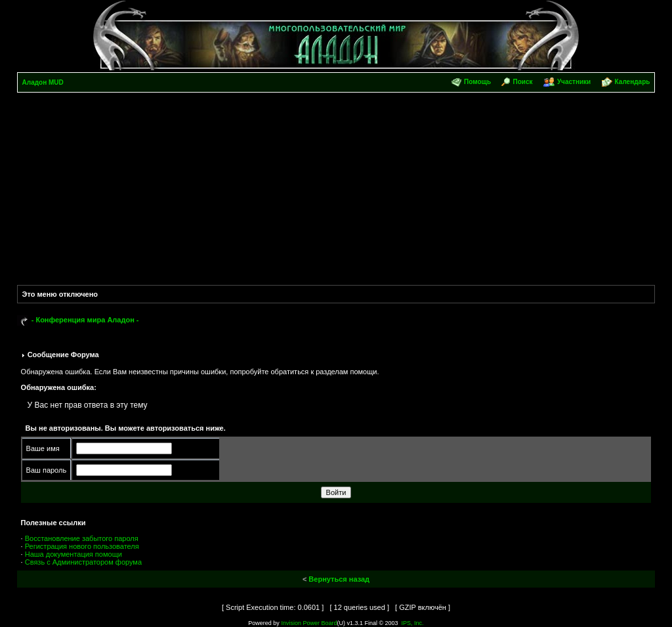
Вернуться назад (339, 579)
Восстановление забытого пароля (82, 538)
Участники (574, 82)
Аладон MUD (43, 82)
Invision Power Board (309, 623)
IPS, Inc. (413, 623)
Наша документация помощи (73, 554)
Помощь (477, 82)
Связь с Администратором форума (83, 562)
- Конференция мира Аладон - (85, 320)
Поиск (523, 82)
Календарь (633, 82)
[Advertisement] (336, 191)
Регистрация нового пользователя (82, 546)
